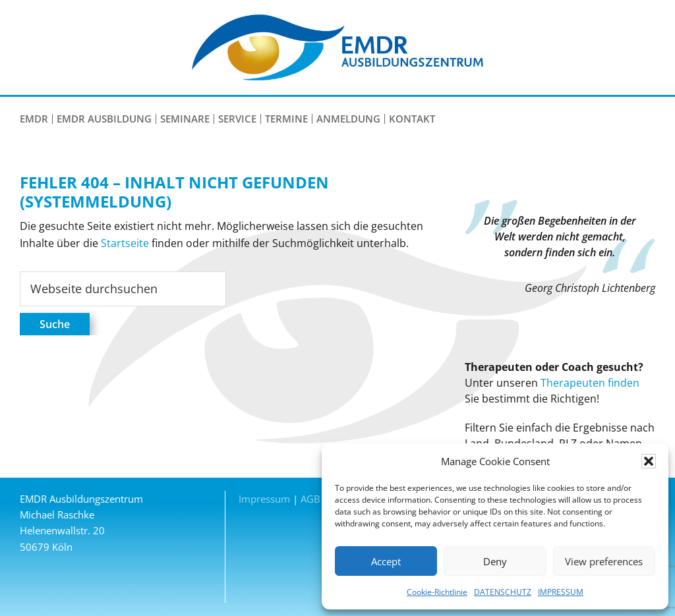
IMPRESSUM (561, 592)
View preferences (604, 561)
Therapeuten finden (590, 383)
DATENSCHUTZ (503, 592)
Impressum (264, 499)
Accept (386, 561)
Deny (495, 561)
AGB (310, 499)
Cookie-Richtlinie (437, 592)
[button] (649, 461)
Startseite (125, 243)
